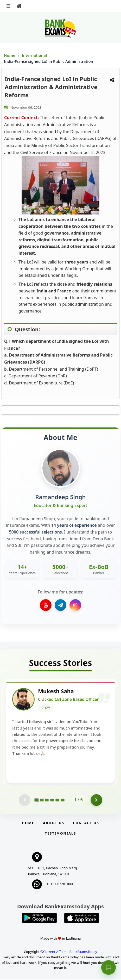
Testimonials (60, 834)
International (35, 55)
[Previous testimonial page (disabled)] (25, 800)
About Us (54, 823)
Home (10, 55)
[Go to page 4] (52, 800)
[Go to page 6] (62, 800)
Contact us (86, 823)
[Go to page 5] (57, 800)
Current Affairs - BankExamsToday (70, 952)
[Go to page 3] (47, 800)
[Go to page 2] (42, 800)
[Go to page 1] (37, 800)
